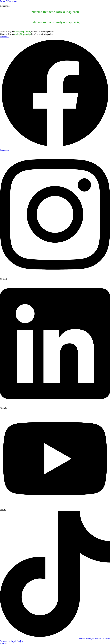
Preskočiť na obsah (8, 1)
